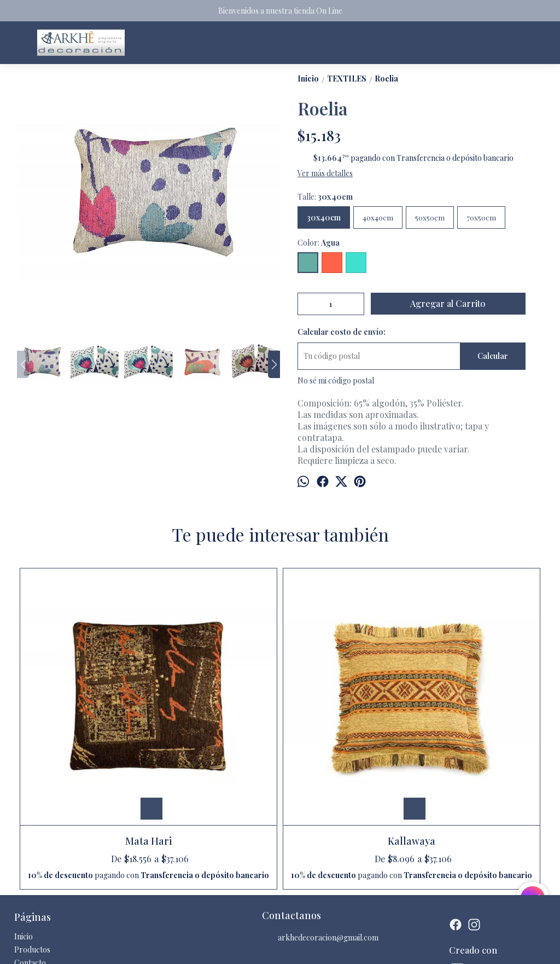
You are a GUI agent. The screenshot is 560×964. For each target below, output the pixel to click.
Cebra (477, 709)
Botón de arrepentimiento (351, 947)
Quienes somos (40, 865)
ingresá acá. (303, 947)
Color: (319, 243)
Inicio (24, 825)
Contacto (30, 852)
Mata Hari (83, 709)
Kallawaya (214, 709)
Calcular (493, 356)
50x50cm (430, 217)
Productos (32, 838)
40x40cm (378, 217)
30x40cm (324, 217)
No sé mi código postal (336, 381)
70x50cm (481, 217)
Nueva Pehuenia (346, 709)
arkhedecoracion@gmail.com (320, 827)
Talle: (325, 197)
